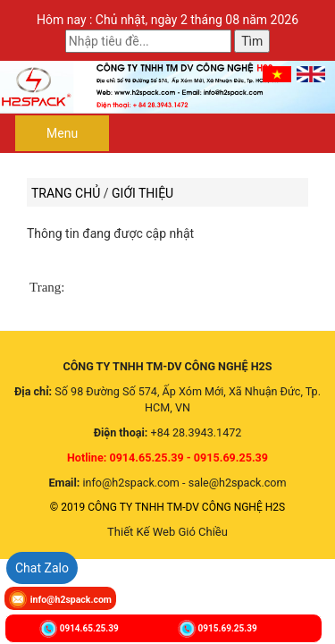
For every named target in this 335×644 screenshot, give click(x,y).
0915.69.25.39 (228, 627)
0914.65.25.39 (89, 627)
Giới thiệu (142, 193)
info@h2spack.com (71, 600)
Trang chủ (66, 193)
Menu (62, 133)
